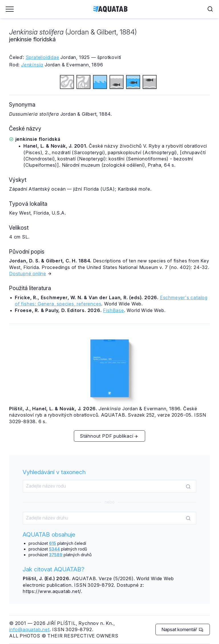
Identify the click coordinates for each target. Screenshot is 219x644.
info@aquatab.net (29, 629)
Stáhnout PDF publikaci (109, 436)
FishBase (113, 310)
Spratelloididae (42, 57)
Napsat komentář (182, 629)
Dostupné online (28, 274)
